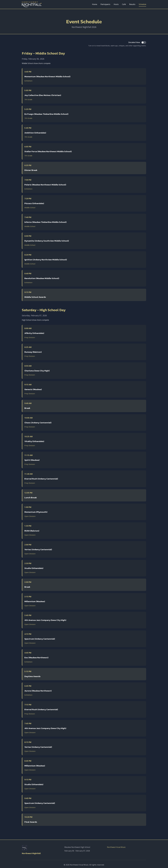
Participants (105, 4)
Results (132, 4)
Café (124, 4)
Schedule (142, 4)
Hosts (116, 4)
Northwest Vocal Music (116, 847)
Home (95, 4)
